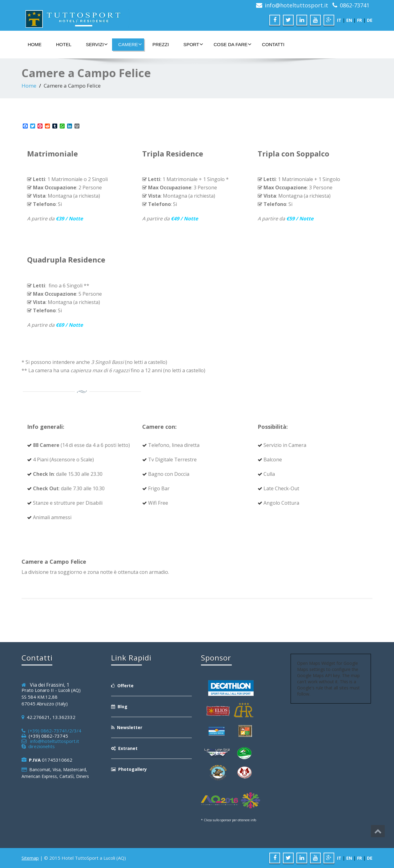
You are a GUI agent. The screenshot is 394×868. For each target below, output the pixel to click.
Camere (130, 44)
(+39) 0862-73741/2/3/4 (53, 731)
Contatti (273, 44)
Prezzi (161, 44)
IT (339, 20)
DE (370, 20)
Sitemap (30, 858)
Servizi (97, 44)
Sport (193, 44)
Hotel (64, 44)
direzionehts (40, 746)
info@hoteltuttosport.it (296, 5)
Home (35, 44)
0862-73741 (355, 5)
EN (349, 20)
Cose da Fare (233, 44)
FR (360, 20)
